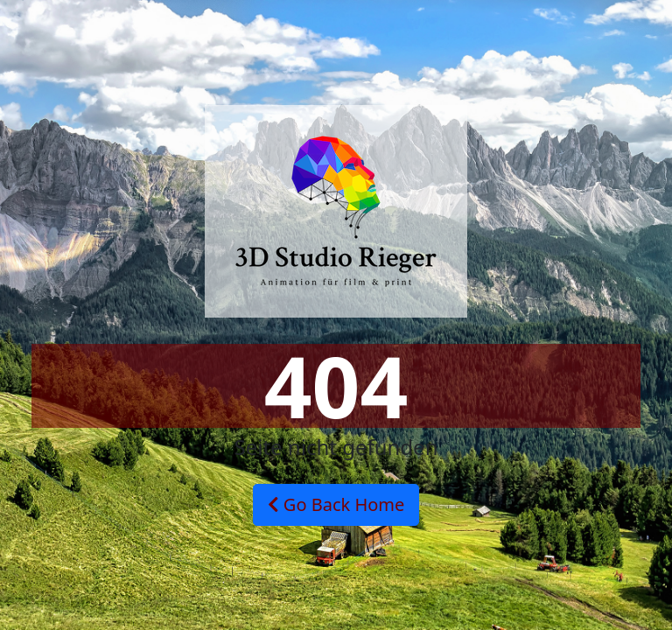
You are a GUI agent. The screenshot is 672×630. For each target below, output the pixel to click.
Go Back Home (336, 504)
